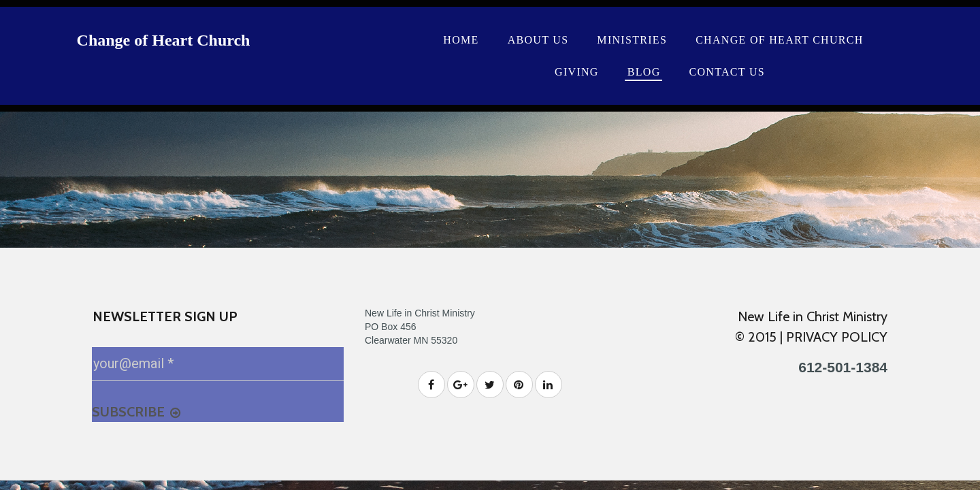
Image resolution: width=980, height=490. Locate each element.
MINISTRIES (632, 40)
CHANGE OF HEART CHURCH (779, 40)
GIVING (577, 72)
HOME (461, 40)
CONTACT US (727, 72)
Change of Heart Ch (147, 40)
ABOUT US (538, 40)
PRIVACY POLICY (837, 337)
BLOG (644, 72)
